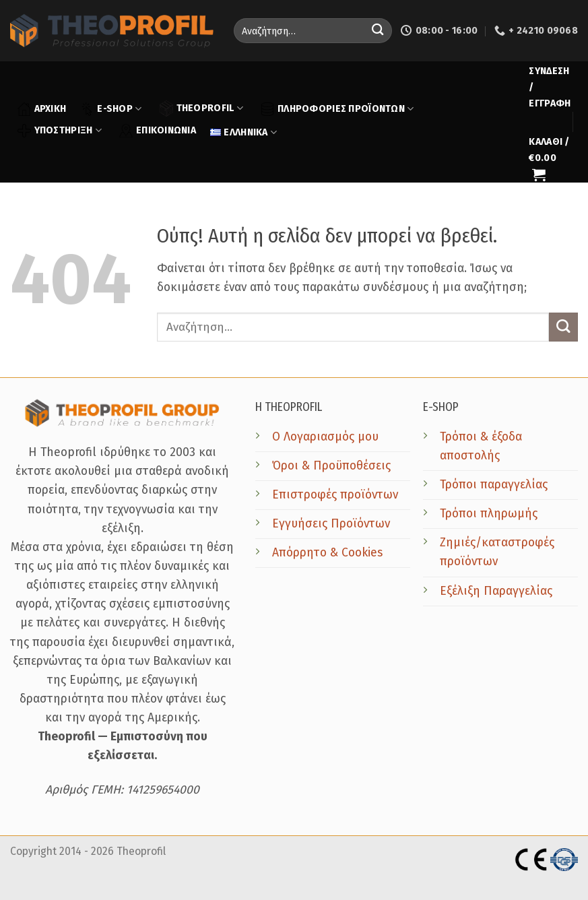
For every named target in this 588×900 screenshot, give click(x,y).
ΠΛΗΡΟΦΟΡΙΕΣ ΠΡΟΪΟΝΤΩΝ (337, 109)
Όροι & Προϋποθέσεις (331, 466)
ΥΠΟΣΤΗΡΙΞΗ (60, 131)
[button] (550, 88)
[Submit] (378, 31)
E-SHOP (111, 109)
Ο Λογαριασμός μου (325, 437)
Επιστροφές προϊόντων (335, 495)
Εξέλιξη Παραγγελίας (496, 591)
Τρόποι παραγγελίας (494, 485)
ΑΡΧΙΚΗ (42, 109)
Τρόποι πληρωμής (489, 514)
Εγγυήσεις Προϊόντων (331, 524)
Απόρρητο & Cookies (327, 553)
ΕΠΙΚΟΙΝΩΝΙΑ (158, 131)
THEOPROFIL (201, 108)
